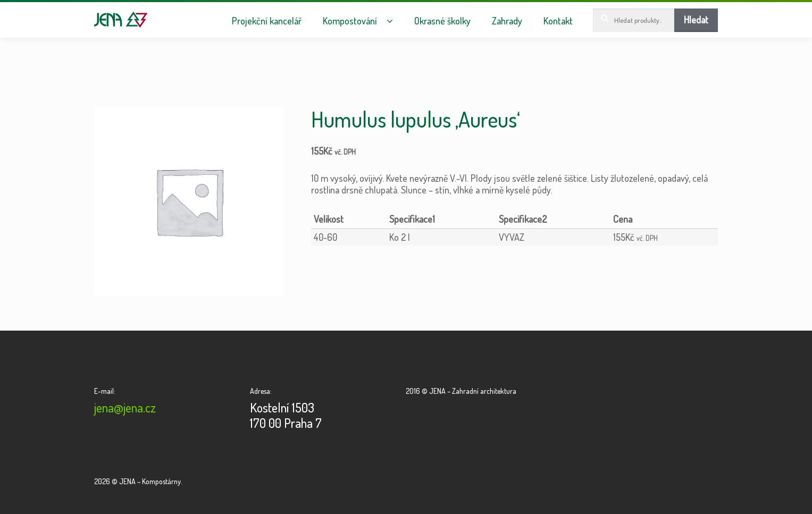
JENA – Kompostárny (121, 20)
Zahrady (507, 21)
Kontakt (558, 21)
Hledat (696, 20)
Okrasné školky (442, 21)
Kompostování (350, 21)
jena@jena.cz (125, 407)
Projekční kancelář (267, 21)
